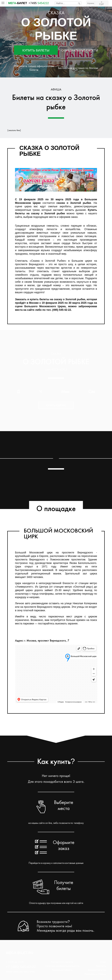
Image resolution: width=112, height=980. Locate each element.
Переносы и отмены (95, 974)
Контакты (101, 966)
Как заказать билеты (62, 962)
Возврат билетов (97, 970)
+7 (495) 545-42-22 (21, 967)
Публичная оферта (62, 970)
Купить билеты (36, 50)
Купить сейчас (56, 405)
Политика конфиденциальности (62, 966)
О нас (103, 962)
